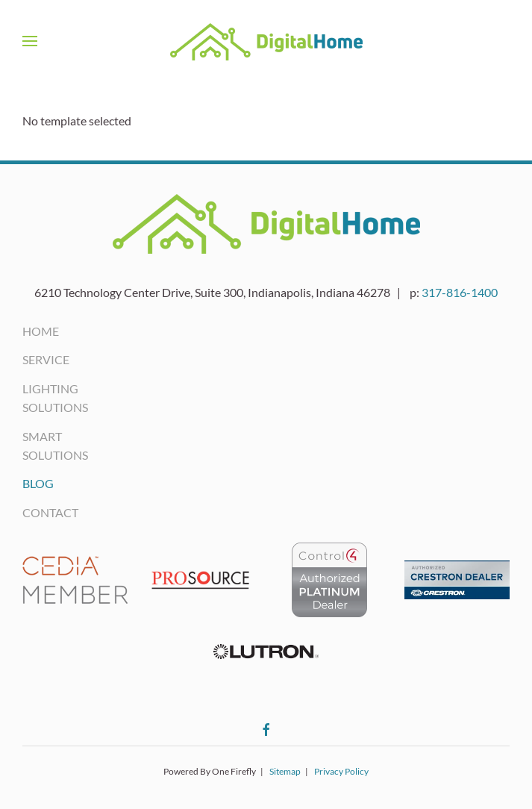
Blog (38, 483)
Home (41, 331)
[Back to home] (266, 41)
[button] (30, 41)
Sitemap (285, 771)
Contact (50, 512)
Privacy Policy (341, 771)
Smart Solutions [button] (55, 446)
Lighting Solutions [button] (55, 398)
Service (46, 359)
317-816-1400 (460, 292)
